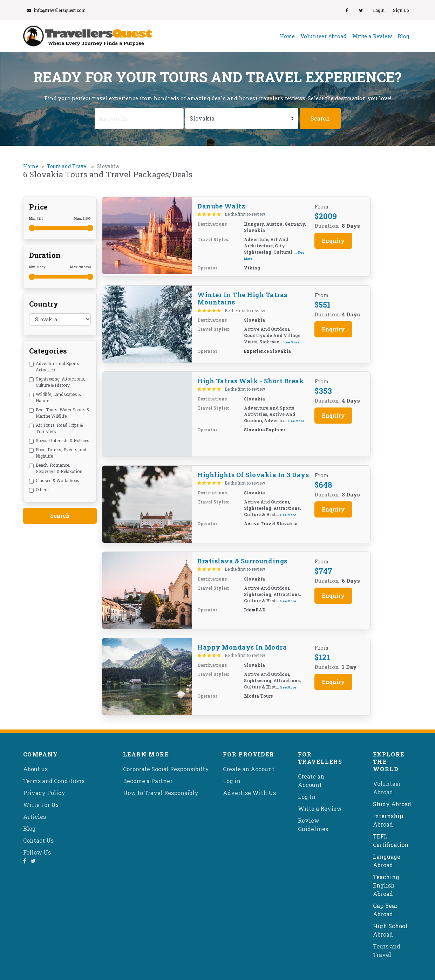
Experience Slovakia (267, 351)
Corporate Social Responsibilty (166, 769)
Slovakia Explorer (264, 430)
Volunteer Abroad (324, 36)
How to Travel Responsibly (161, 793)
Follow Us (37, 852)
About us (35, 769)
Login (379, 10)
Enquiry (333, 241)
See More (291, 342)
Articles (35, 817)
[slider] (32, 228)
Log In (307, 797)
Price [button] (38, 207)
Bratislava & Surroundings (242, 561)
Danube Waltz (221, 206)
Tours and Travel (68, 166)
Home (289, 36)
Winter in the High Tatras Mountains (242, 299)
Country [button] (44, 304)
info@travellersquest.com (56, 10)
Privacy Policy (44, 793)
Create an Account (249, 769)
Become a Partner (148, 781)
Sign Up (401, 10)
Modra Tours (258, 696)
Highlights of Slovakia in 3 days (253, 475)
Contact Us (38, 840)
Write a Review (372, 36)
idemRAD (255, 610)
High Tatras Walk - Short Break (251, 381)
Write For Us (41, 805)
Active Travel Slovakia (271, 523)
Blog (403, 36)
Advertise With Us (249, 793)
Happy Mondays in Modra (242, 647)
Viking (252, 268)
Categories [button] (48, 351)
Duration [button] (45, 255)
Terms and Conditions (54, 781)
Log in (232, 781)
